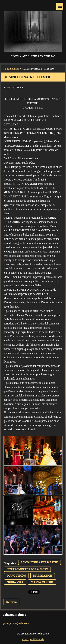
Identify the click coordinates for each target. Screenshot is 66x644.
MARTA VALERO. (42, 582)
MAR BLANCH (43, 575)
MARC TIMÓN (16, 575)
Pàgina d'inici (11, 69)
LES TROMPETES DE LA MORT (27, 569)
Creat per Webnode (33, 639)
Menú (60, 6)
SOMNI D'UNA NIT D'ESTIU (40, 562)
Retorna (11, 602)
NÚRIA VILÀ (15, 582)
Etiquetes (10, 563)
